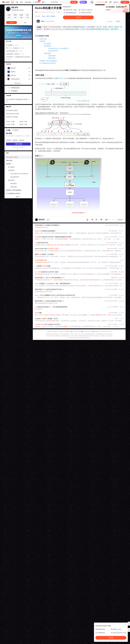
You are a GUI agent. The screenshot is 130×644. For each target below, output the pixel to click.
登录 (92, 2)
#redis (44, 16)
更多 (44, 2)
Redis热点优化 (15, 88)
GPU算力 (37, 2)
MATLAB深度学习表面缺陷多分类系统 (18, 100)
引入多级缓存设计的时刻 (47, 63)
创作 (125, 2)
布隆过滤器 (43, 39)
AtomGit (28, 2)
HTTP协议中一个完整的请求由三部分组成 (18, 58)
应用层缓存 (47, 46)
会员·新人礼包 (102, 2)
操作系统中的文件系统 (12, 114)
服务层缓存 (47, 53)
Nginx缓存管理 (53, 51)
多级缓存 (42, 41)
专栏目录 (120, 220)
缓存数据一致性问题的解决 (48, 61)
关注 (48, 220)
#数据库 (53, 16)
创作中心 (116, 2)
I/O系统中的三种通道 (12, 117)
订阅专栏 (118, 21)
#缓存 (48, 16)
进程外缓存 (52, 58)
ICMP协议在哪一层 (14, 51)
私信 (25, 23)
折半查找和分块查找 (12, 110)
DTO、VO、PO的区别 (15, 48)
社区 (21, 2)
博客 (12, 2)
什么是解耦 (12, 45)
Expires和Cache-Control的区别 (58, 48)
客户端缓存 (47, 44)
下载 (17, 2)
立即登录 (78, 17)
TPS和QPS (14, 91)
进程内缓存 (52, 56)
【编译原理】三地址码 (15, 54)
